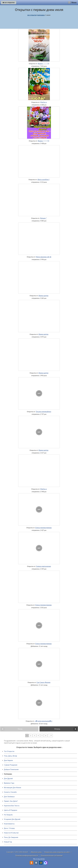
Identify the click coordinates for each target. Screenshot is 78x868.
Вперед (57, 729)
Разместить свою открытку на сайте (57, 852)
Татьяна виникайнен (43, 412)
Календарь (41, 15)
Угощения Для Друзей (12, 819)
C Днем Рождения (11, 765)
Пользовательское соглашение (52, 855)
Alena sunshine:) (43, 180)
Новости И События (11, 833)
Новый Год (8, 842)
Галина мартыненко (43, 566)
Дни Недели (8, 760)
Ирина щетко (43, 296)
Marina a (43, 102)
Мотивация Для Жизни (12, 788)
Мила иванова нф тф (43, 257)
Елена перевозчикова (43, 528)
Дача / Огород (9, 828)
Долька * (43, 218)
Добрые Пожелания (11, 769)
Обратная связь (36, 852)
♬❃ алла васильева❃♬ (43, 721)
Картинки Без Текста (12, 806)
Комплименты (9, 824)
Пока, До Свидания (11, 837)
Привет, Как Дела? (11, 801)
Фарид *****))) (43, 64)
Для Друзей (8, 779)
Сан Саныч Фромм (43, 682)
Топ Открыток (9, 751)
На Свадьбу (8, 815)
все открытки (9, 2)
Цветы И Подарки (11, 810)
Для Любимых (9, 797)
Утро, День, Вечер (10, 756)
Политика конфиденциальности (27, 855)
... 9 (50, 736)
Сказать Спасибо (10, 792)
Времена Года (9, 783)
